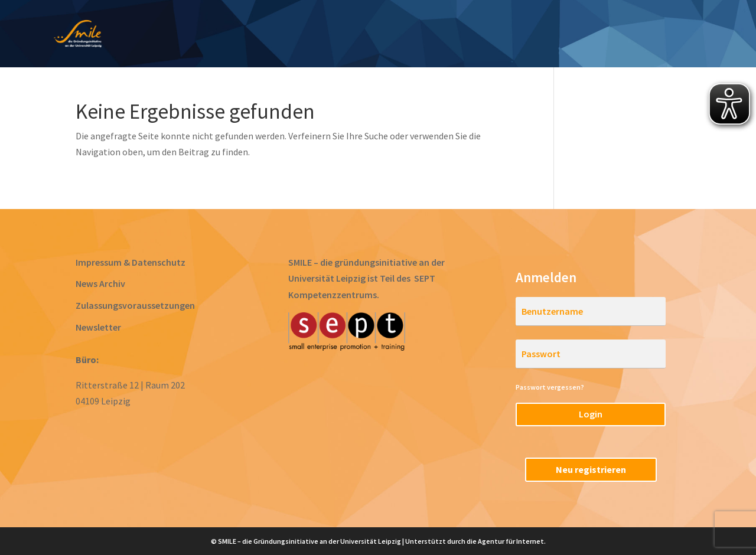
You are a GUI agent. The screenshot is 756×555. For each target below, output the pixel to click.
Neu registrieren (591, 469)
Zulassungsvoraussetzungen (135, 305)
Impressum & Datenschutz (131, 262)
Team (629, 35)
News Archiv (100, 283)
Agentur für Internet (511, 541)
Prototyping (351, 35)
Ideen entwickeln (258, 35)
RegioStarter (697, 35)
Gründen (423, 35)
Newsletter (98, 327)
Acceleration (497, 35)
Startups (572, 35)
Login (591, 414)
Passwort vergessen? (550, 387)
